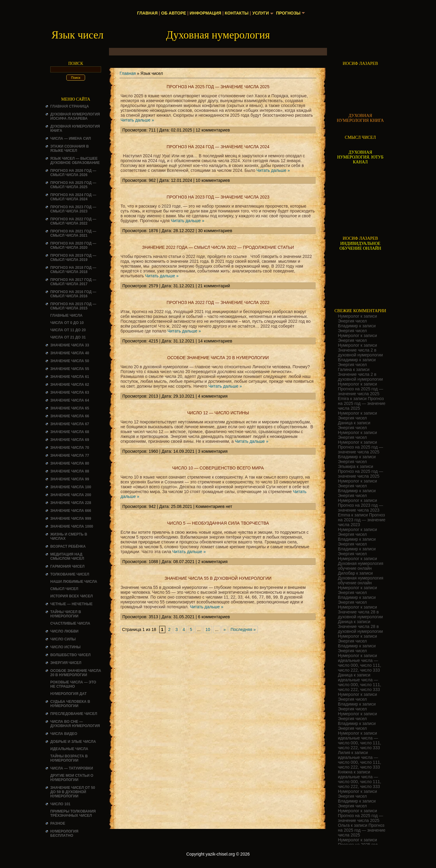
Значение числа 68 (70, 432)
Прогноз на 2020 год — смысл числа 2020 (73, 245)
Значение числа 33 (70, 345)
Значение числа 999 (71, 519)
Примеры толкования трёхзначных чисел (73, 813)
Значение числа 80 (70, 463)
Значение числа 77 (70, 456)
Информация (205, 13)
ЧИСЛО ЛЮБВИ (64, 631)
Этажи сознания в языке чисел (69, 149)
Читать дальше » (137, 120)
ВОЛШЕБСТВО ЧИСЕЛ (70, 655)
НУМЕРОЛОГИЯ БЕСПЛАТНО (64, 833)
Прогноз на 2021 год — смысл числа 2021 (73, 233)
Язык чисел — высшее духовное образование (75, 161)
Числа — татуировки (72, 768)
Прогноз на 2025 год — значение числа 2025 (218, 87)
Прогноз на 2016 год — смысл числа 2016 (73, 294)
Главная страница (70, 106)
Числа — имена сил (71, 139)
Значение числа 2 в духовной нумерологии (360, 352)
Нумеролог (349, 316)
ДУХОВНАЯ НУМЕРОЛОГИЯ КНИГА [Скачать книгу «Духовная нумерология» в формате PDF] (360, 118)
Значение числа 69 (70, 440)
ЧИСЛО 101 (60, 804)
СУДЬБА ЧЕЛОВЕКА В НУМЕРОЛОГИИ (70, 704)
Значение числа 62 (70, 385)
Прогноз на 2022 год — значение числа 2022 (218, 302)
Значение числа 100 (71, 487)
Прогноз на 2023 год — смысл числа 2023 (73, 209)
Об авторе (173, 13)
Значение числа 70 (70, 448)
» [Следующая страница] (225, 629)
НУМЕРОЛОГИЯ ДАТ (68, 694)
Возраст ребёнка (68, 546)
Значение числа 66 (70, 416)
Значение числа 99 (70, 479)
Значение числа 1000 (72, 526)
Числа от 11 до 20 (68, 330)
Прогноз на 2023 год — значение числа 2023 (218, 197)
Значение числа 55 (70, 369)
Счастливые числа (70, 623)
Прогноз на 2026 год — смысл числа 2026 (73, 173)
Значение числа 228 (71, 503)
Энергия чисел (66, 663)
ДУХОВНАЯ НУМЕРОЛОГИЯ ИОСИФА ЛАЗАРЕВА (75, 116)
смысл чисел (64, 589)
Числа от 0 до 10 (67, 323)
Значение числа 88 (70, 471)
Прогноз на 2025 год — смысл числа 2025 (73, 185)
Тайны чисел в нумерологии (66, 614)
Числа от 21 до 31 (68, 337)
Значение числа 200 (71, 495)
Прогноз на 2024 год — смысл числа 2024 (73, 197)
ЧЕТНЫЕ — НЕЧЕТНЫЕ (71, 604)
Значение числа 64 (70, 400)
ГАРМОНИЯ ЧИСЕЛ (67, 566)
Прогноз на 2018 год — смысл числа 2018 (73, 270)
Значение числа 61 (70, 377)
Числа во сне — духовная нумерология (75, 724)
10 (208, 629)
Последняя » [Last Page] (243, 629)
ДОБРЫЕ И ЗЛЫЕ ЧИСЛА (73, 742)
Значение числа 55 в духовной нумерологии (218, 578)
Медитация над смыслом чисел (67, 556)
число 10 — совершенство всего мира (218, 468)
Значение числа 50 (70, 361)
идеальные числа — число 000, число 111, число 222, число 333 (360, 665)
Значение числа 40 (70, 353)
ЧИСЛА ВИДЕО (64, 734)
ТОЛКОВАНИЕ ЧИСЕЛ (70, 574)
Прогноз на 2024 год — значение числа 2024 (218, 147)
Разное (58, 823)
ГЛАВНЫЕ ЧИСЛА (66, 315)
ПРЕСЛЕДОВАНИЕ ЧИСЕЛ (74, 714)
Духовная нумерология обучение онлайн (361, 566)
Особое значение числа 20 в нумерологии (76, 673)
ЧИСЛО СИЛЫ (63, 639)
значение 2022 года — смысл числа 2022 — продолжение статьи (218, 247)
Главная (147, 13)
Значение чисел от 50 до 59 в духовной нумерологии (73, 792)
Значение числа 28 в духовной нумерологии (360, 614)
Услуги (261, 13)
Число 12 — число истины (218, 413)
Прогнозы (289, 13)
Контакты (236, 13)
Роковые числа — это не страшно (73, 684)
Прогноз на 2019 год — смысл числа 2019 (73, 258)
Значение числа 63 (70, 392)
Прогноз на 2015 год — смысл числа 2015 (73, 306)
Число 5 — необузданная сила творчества (218, 523)
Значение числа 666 (71, 511)
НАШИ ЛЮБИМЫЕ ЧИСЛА (74, 582)
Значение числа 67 (70, 424)
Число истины (65, 647)
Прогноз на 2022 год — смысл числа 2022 (73, 221)
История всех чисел (71, 596)
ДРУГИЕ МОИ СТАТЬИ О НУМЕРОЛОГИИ (72, 778)
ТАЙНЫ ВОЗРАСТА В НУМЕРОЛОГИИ (69, 758)
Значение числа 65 (70, 408)
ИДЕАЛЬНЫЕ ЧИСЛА (69, 749)
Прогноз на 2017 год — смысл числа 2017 (73, 282)
